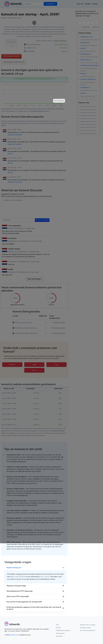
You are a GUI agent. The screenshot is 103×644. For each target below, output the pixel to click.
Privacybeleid (60, 633)
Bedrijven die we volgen (88, 625)
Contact (58, 628)
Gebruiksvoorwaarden (63, 630)
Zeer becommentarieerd (88, 630)
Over (57, 625)
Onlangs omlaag (85, 628)
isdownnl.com (14, 635)
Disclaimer (59, 636)
